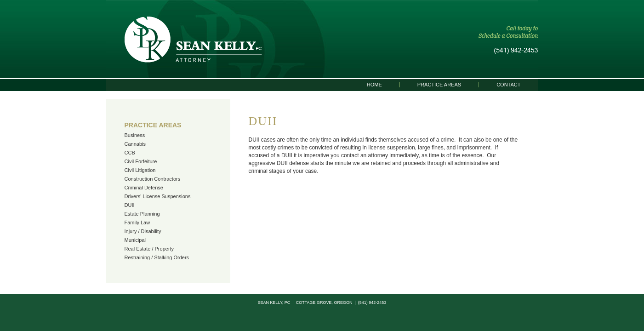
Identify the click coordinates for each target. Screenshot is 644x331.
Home (374, 85)
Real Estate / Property (149, 249)
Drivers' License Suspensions (158, 196)
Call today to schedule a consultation (508, 40)
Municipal (135, 240)
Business (135, 135)
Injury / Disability (143, 231)
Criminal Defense (144, 188)
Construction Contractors (153, 179)
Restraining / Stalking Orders (157, 257)
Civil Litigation (140, 170)
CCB (130, 153)
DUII (130, 205)
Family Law (137, 223)
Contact (508, 85)
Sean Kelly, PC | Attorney (193, 40)
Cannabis (135, 144)
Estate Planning (142, 214)
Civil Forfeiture (141, 161)
